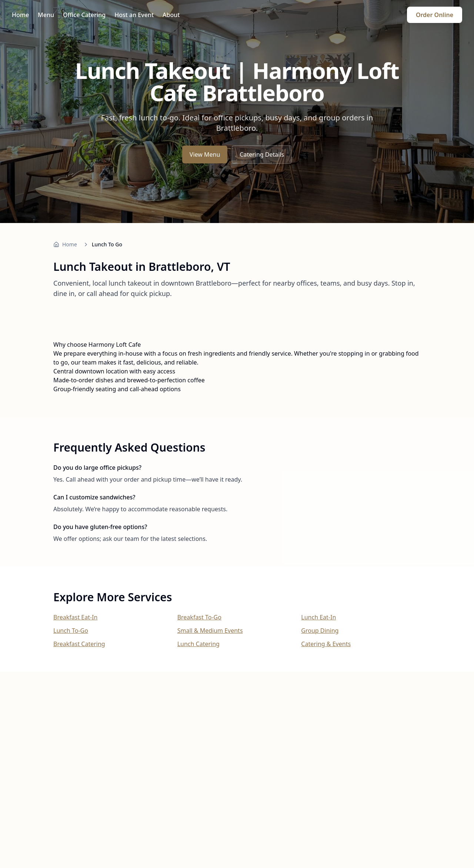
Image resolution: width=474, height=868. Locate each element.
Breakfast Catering (79, 644)
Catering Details (262, 154)
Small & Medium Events (210, 631)
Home (20, 15)
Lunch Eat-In (318, 617)
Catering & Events (326, 644)
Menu (46, 15)
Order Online (435, 15)
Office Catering (84, 15)
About (171, 15)
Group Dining (320, 631)
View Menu (205, 154)
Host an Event (134, 15)
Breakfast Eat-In (75, 617)
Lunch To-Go (71, 631)
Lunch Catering (198, 644)
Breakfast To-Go (199, 617)
